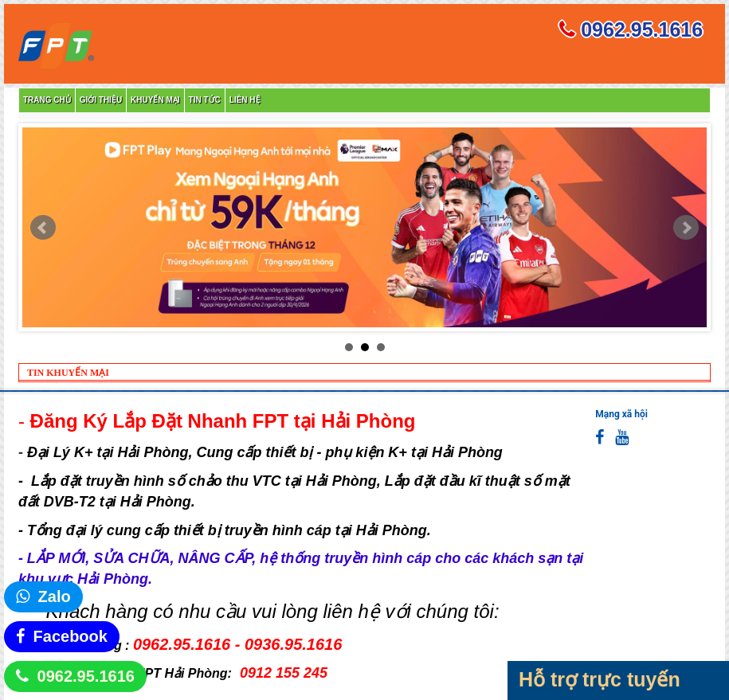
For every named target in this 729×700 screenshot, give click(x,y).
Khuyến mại (155, 100)
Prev (43, 228)
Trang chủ (47, 100)
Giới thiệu (101, 100)
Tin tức (205, 100)
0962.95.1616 (86, 676)
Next (686, 228)
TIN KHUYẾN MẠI (68, 373)
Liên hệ (245, 100)
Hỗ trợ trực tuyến (600, 679)
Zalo (55, 596)
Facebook (71, 636)
